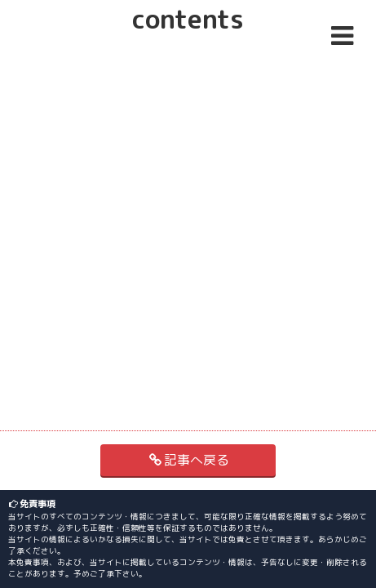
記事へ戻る (188, 460)
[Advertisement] (188, 120)
